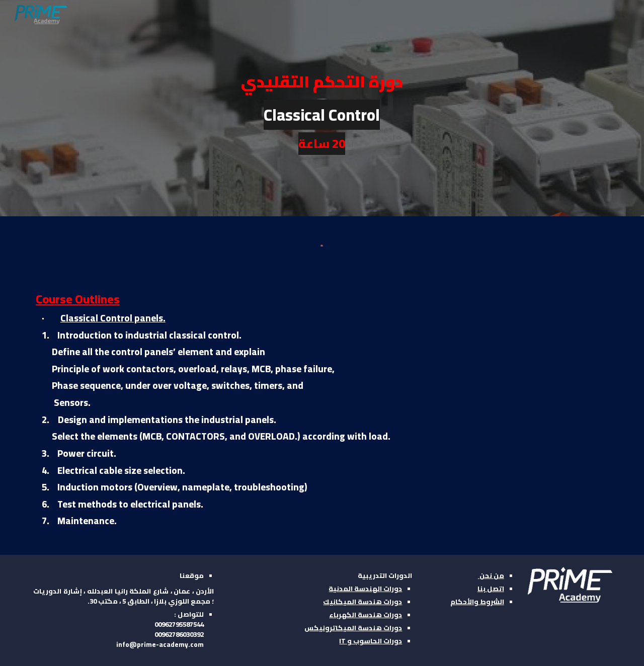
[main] (322, 108)
